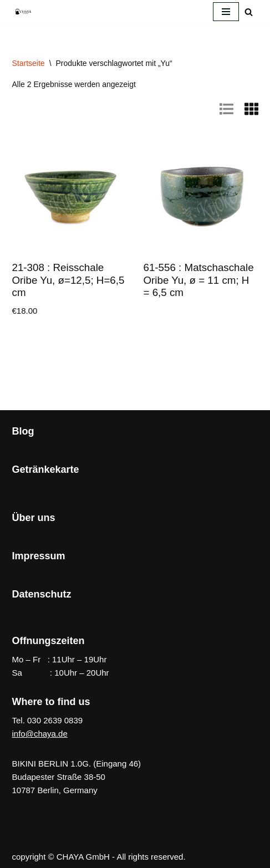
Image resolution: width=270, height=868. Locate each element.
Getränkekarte (46, 469)
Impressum (39, 556)
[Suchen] (249, 12)
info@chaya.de (40, 734)
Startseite (29, 63)
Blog (23, 431)
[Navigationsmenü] (226, 12)
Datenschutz (42, 594)
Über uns (34, 518)
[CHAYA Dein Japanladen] (23, 11)
